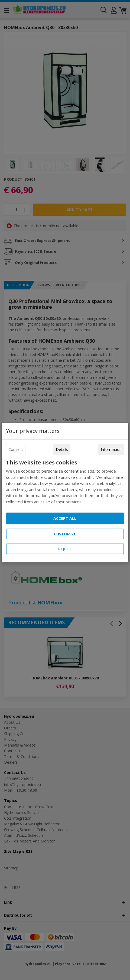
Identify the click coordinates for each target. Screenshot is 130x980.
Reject (65, 549)
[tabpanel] (65, 482)
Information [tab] (111, 449)
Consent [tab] (16, 449)
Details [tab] (62, 449)
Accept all (65, 518)
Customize (65, 534)
